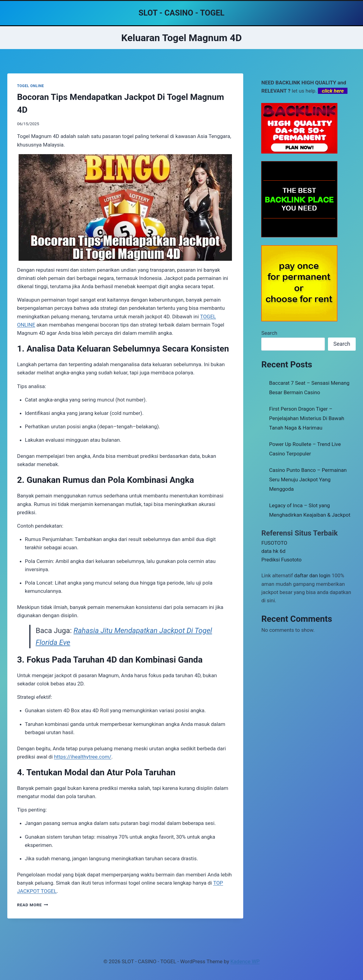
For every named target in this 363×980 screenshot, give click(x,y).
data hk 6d (273, 551)
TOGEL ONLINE (30, 86)
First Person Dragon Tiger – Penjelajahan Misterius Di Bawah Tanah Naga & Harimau (307, 418)
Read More (33, 905)
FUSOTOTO (274, 543)
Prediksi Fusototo (281, 560)
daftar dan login (312, 575)
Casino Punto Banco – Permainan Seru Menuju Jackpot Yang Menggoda (308, 479)
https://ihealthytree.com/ (83, 757)
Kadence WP (245, 961)
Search (269, 333)
